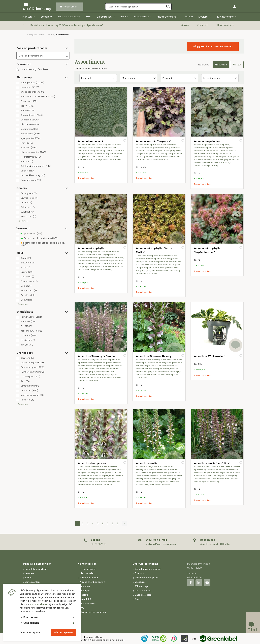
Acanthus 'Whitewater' (209, 356)
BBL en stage (142, 586)
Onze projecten (143, 595)
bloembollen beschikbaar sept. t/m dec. (43, 244)
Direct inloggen (88, 569)
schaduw (29, 336)
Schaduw (28, 322)
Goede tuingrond (32, 367)
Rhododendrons (167, 17)
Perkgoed (29, 148)
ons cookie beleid (39, 604)
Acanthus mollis (147, 463)
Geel (26, 286)
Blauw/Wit (28, 263)
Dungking (27, 212)
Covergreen (29, 193)
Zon (26, 326)
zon (27, 345)
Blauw (26, 258)
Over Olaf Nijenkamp (145, 564)
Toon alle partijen (86, 178)
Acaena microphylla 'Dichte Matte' (154, 250)
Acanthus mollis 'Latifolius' (212, 463)
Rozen (189, 16)
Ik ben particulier (89, 578)
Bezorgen (85, 590)
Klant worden (87, 573)
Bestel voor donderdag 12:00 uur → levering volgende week (67, 25)
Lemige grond (30, 386)
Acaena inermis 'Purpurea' (153, 141)
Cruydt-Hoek (29, 198)
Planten (27, 17)
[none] (168, 7)
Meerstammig (32, 157)
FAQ (82, 608)
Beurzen (139, 599)
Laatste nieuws (143, 590)
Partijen (237, 65)
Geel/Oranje (29, 291)
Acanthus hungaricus (92, 463)
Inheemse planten (34, 152)
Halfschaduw (31, 317)
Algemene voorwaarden (93, 612)
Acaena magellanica (207, 141)
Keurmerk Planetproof (147, 578)
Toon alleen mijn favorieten (35, 69)
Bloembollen (104, 17)
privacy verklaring (94, 637)
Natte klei (27, 400)
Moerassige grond (32, 395)
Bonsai (125, 16)
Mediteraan (30, 129)
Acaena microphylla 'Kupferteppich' (207, 250)
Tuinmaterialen (225, 17)
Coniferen (30, 120)
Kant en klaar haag (69, 16)
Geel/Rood (28, 295)
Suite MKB (85, 599)
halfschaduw (31, 331)
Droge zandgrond (32, 363)
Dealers (203, 17)
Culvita (26, 203)
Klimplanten (30, 124)
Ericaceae (29, 101)
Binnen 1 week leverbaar (39, 238)
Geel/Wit (27, 300)
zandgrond (28, 340)
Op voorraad (31, 234)
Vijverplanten (31, 138)
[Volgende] (124, 524)
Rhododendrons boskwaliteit (38, 97)
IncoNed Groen (88, 603)
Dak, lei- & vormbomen (36, 166)
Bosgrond (27, 358)
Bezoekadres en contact (148, 569)
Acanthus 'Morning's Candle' (97, 356)
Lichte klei (29, 391)
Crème (27, 272)
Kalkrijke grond (30, 377)
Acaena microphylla (91, 248)
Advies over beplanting (92, 582)
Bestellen (85, 586)
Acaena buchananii (90, 141)
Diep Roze (27, 277)
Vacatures (140, 582)
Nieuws (185, 25)
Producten (221, 65)
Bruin (25, 267)
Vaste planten (32, 83)
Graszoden (28, 217)
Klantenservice (226, 25)
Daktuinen (28, 207)
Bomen (45, 17)
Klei (25, 381)
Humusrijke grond (33, 372)
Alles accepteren (64, 632)
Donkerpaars (29, 281)
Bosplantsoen (143, 16)
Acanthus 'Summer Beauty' (154, 356)
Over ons (203, 25)
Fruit (89, 16)
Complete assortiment (37, 569)
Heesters (30, 87)
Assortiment (71, 7)
